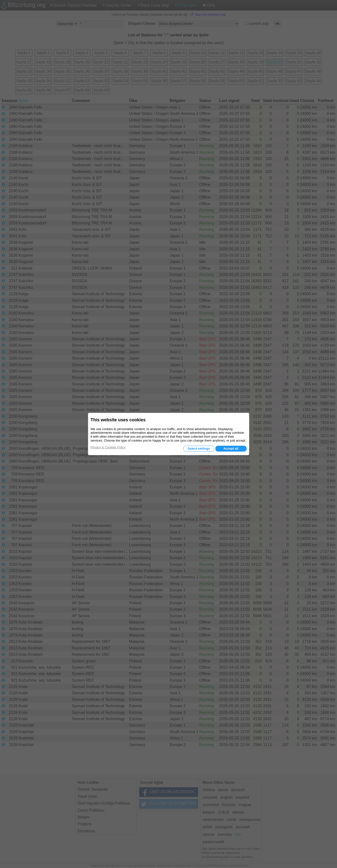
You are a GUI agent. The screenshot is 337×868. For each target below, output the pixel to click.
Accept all (231, 449)
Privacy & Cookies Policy (108, 447)
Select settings (199, 449)
